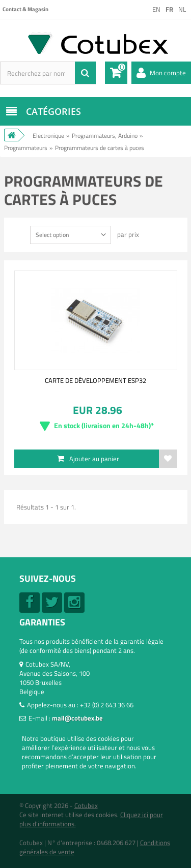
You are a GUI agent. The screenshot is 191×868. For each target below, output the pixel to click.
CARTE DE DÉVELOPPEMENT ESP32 (95, 380)
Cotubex (86, 805)
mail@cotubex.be (77, 718)
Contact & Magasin (25, 9)
